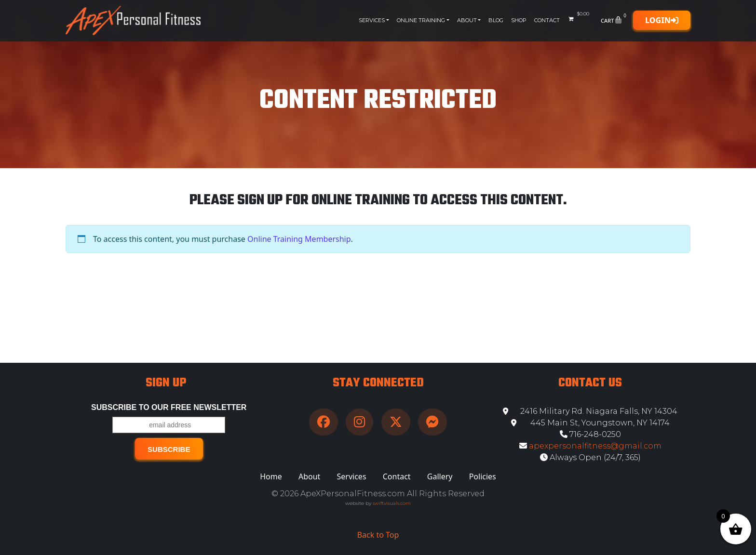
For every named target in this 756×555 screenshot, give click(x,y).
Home (271, 476)
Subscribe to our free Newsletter (169, 407)
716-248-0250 (590, 434)
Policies (483, 476)
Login (662, 20)
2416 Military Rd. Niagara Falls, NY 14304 (590, 411)
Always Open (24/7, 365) (590, 457)
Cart (614, 20)
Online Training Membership (299, 239)
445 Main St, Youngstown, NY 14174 (590, 423)
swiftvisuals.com (392, 503)
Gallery (440, 476)
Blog (496, 20)
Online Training (421, 20)
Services (372, 20)
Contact (547, 20)
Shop (519, 20)
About (467, 20)
